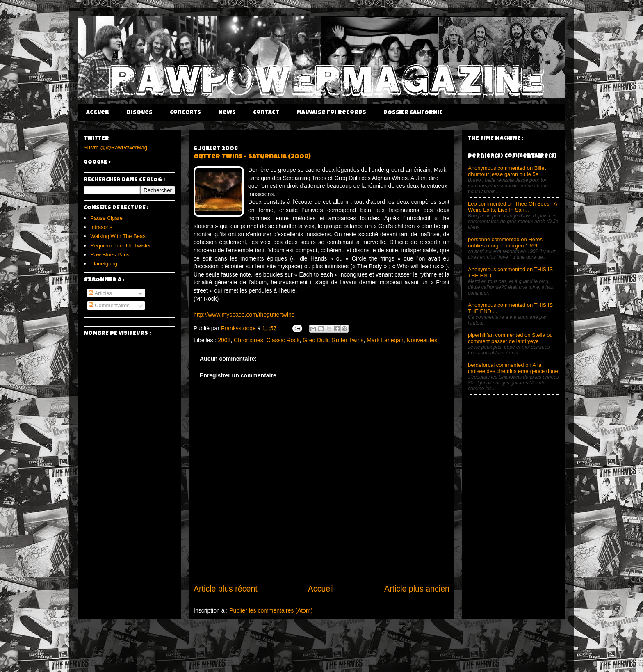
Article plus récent (226, 589)
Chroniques (249, 340)
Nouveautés (422, 340)
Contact (266, 113)
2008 (224, 340)
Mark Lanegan (385, 340)
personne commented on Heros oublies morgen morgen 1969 (505, 242)
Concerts (185, 113)
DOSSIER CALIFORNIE (413, 113)
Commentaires (109, 305)
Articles (100, 293)
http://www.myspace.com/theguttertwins (244, 315)
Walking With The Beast (119, 236)
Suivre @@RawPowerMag (115, 147)
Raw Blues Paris (110, 255)
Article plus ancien (417, 589)
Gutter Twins (347, 340)
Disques (140, 113)
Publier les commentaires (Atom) (271, 610)
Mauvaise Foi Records (331, 113)
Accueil (98, 113)
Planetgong (104, 264)
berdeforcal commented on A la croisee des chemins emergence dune (513, 368)
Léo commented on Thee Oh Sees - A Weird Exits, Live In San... (512, 207)
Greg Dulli (315, 340)
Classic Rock (283, 340)
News (227, 113)
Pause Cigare (106, 218)
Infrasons (101, 227)
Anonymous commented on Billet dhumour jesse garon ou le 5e (507, 171)
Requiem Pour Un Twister (121, 246)
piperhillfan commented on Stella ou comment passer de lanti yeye (510, 338)
